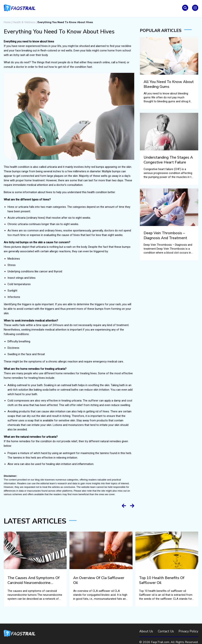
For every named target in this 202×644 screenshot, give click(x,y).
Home (7, 22)
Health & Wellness (24, 22)
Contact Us (166, 631)
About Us (146, 631)
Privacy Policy (188, 631)
